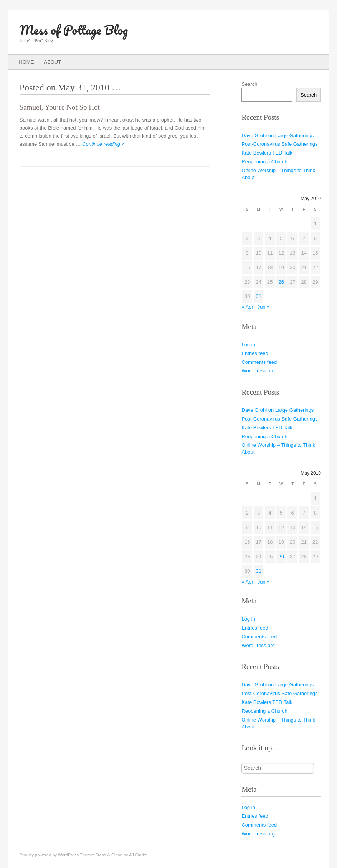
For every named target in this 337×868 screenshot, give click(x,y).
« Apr (247, 307)
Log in (248, 344)
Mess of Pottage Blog (74, 30)
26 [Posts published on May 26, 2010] (281, 282)
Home (26, 62)
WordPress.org (258, 371)
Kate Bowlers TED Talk (267, 153)
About (52, 62)
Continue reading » (103, 144)
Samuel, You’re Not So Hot (60, 107)
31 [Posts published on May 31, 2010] (258, 296)
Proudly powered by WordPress (49, 855)
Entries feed (255, 353)
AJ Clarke (138, 855)
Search (249, 84)
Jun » (264, 307)
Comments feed (259, 362)
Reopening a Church (264, 162)
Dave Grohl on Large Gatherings (278, 136)
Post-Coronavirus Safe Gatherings (279, 144)
